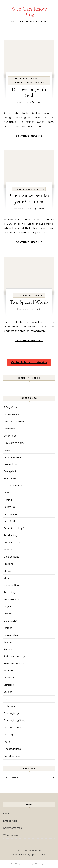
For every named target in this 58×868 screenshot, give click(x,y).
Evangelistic (10, 471)
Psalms (8, 614)
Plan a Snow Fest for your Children (29, 199)
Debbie (38, 102)
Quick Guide (11, 621)
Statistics (9, 685)
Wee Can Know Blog (29, 12)
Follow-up (10, 507)
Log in (7, 814)
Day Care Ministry (14, 443)
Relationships (11, 635)
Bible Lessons (11, 414)
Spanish (8, 671)
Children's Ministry (14, 421)
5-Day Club (10, 407)
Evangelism (10, 464)
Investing (9, 550)
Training (19, 83)
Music (7, 578)
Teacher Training (13, 699)
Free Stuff (9, 521)
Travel (7, 742)
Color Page (10, 436)
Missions (20, 79)
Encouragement (13, 457)
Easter (7, 450)
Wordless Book (12, 756)
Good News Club (13, 542)
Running (9, 649)
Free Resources (13, 514)
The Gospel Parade (14, 727)
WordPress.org (12, 835)
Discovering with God (29, 92)
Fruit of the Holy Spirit (16, 528)
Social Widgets (17, 864)
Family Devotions (14, 486)
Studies (8, 692)
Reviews (8, 642)
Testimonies (34, 79)
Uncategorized (35, 83)
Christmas (9, 429)
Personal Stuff (12, 599)
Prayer (7, 606)
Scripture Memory (14, 656)
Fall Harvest (10, 478)
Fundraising (10, 535)
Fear (6, 493)
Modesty (9, 571)
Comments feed (13, 828)
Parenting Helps (13, 592)
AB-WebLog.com (40, 864)
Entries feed (10, 821)
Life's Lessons (23, 295)
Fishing (8, 500)
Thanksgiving (11, 713)
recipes (8, 628)
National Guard (12, 585)
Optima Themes (38, 855)
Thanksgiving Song (14, 720)
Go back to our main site (29, 362)
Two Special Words (29, 302)
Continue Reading (29, 136)
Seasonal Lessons (14, 663)
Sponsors (9, 678)
